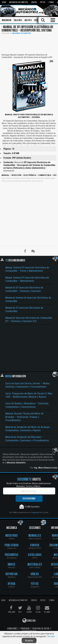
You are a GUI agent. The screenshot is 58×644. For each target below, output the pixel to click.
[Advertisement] (29, 44)
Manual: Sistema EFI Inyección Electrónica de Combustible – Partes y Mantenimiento (27, 269)
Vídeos (35, 574)
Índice (12, 565)
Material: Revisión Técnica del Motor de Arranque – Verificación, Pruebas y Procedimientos (24, 417)
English (29, 620)
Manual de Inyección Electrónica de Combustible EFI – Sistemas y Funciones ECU (29, 320)
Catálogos (35, 555)
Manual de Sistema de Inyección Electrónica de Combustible (28, 299)
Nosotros (12, 536)
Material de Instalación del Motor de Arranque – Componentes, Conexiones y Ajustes (28, 429)
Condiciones (12, 629)
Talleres (18, 20)
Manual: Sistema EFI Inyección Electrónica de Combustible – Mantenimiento (27, 279)
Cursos (35, 545)
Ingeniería (6, 20)
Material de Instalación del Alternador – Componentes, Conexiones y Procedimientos (27, 439)
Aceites (28, 20)
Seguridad (35, 512)
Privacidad (25, 629)
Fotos (35, 584)
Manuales (35, 536)
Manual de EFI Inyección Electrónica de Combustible (24, 309)
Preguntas (12, 555)
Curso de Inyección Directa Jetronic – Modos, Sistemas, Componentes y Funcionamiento (28, 385)
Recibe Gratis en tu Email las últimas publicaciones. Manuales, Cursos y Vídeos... (29, 485)
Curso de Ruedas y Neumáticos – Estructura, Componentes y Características (27, 405)
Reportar (12, 574)
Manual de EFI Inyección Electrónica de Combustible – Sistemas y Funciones (24, 289)
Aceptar (29, 640)
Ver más (51, 636)
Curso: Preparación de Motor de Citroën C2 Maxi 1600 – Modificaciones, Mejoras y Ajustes (29, 395)
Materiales (35, 565)
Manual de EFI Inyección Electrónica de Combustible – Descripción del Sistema (27, 29)
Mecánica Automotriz (22, 33)
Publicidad (12, 545)
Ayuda (12, 584)
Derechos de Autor (41, 629)
